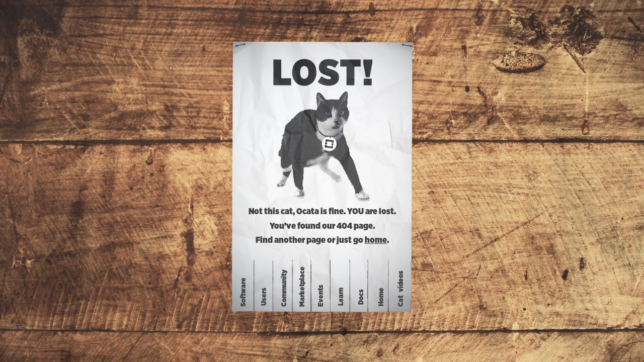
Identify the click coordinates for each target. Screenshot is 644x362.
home (376, 240)
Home (381, 296)
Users (264, 297)
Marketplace (302, 287)
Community (284, 288)
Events (321, 296)
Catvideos (401, 289)
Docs (361, 296)
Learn (341, 297)
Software (244, 292)
